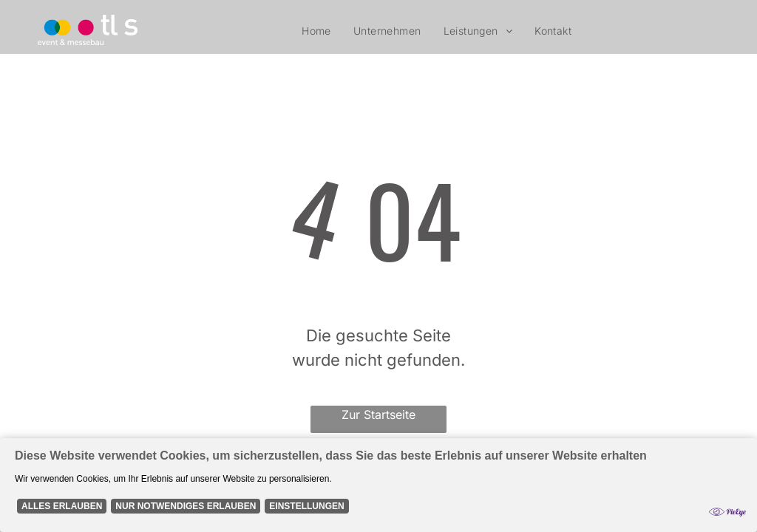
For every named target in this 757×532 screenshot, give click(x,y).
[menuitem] (316, 31)
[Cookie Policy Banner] (378, 485)
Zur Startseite (378, 415)
